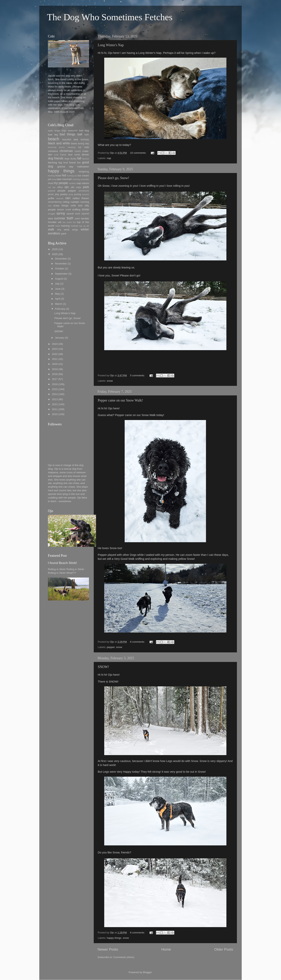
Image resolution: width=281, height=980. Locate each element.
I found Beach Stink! (63, 563)
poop (71, 194)
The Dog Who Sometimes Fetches (110, 17)
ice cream (83, 176)
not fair (52, 187)
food (66, 163)
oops (79, 187)
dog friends (56, 158)
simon (61, 210)
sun (70, 218)
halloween (83, 167)
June (58, 289)
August (59, 279)
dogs (67, 159)
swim (78, 219)
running (85, 202)
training (65, 226)
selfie (73, 206)
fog (60, 163)
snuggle (52, 214)
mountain (85, 179)
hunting (70, 176)
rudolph (75, 202)
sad (50, 206)
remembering (55, 202)
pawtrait (52, 191)
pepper (111, 647)
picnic (51, 194)
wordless (54, 233)
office (60, 187)
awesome (73, 131)
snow (110, 381)
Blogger (147, 972)
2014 (55, 394)
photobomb (84, 191)
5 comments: (138, 375)
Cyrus (63, 155)
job (49, 179)
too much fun (69, 222)
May (57, 294)
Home (166, 949)
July (57, 284)
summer (60, 218)
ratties (76, 198)
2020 (55, 364)
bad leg (53, 135)
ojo (67, 187)
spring (61, 213)
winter (85, 229)
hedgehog (84, 172)
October (60, 269)
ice (76, 176)
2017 (55, 379)
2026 (55, 249)
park (86, 187)
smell (68, 210)
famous (86, 159)
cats (87, 147)
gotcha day (65, 167)
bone (74, 143)
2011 (55, 409)
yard (63, 234)
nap (109, 158)
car (80, 147)
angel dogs (60, 131)
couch (78, 151)
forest (73, 163)
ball (80, 134)
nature (85, 183)
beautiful (67, 140)
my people (61, 183)
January (60, 338)
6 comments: (138, 642)
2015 (55, 389)
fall (79, 158)
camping (71, 147)
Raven (85, 198)
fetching (52, 163)
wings (75, 230)
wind (67, 230)
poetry (64, 194)
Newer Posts (108, 949)
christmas (66, 151)
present (86, 194)
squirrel (85, 214)
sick (80, 206)
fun (79, 163)
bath (87, 135)
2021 (55, 359)
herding (51, 176)
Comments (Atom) (124, 957)
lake (59, 179)
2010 (55, 414)
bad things (68, 134)
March (59, 304)
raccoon (60, 198)
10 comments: (138, 153)
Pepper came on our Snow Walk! (120, 400)
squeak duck (73, 214)
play (57, 194)
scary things (61, 206)
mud (50, 183)
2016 (55, 384)
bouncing (52, 147)
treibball (74, 226)
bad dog (84, 130)
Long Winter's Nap (111, 45)
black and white (59, 143)
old (72, 187)
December (61, 259)
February (60, 309)
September (61, 274)
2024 (55, 344)
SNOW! (103, 667)
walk (51, 229)
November (61, 264)
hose (58, 176)
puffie (51, 198)
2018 (55, 374)
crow (56, 155)
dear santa (74, 155)
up (84, 226)
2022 (55, 354)
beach (54, 139)
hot (64, 175)
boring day (83, 144)
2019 (55, 369)
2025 (55, 254)
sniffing (76, 210)
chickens (53, 151)
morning (76, 179)
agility (51, 131)
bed (76, 139)
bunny (62, 147)
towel (58, 226)
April (58, 299)
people (62, 191)
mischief (67, 179)
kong (54, 179)
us (88, 226)
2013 (55, 399)
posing (78, 194)
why (59, 230)
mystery (72, 183)
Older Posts (224, 949)
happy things (114, 938)
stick (50, 219)
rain (68, 198)
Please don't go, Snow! (113, 178)
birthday (85, 140)
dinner (85, 155)
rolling (66, 202)
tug (81, 226)
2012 (55, 404)
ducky (73, 159)
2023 (55, 349)
